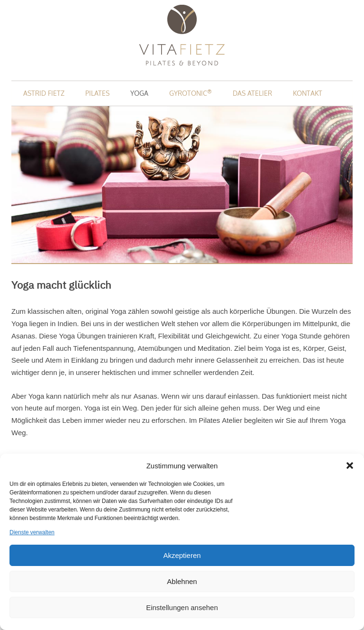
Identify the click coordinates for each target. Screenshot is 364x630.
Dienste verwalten (32, 532)
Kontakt (308, 93)
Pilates (97, 93)
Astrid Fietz (44, 93)
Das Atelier (252, 93)
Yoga (139, 93)
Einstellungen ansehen (182, 607)
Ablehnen (182, 581)
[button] (350, 466)
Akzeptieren (182, 555)
